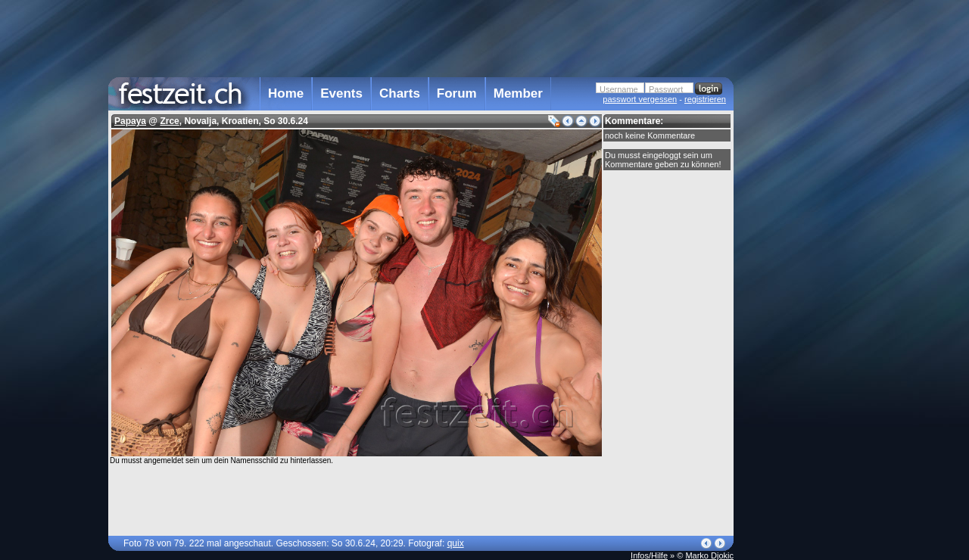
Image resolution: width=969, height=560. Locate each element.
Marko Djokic (709, 555)
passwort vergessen (640, 99)
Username (619, 89)
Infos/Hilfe (649, 555)
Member (518, 93)
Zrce (169, 121)
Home (286, 93)
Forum (457, 93)
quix (456, 543)
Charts (400, 93)
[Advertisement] (800, 305)
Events (341, 93)
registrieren (705, 99)
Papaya (130, 121)
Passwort (666, 89)
